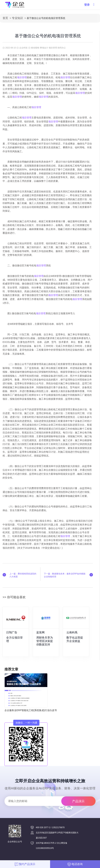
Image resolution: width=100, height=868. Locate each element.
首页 (5, 18)
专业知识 (17, 18)
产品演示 (78, 801)
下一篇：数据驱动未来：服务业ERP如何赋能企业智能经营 (65, 575)
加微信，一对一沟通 (26, 723)
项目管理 (22, 77)
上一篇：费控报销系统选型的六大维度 (23, 575)
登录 (87, 5)
